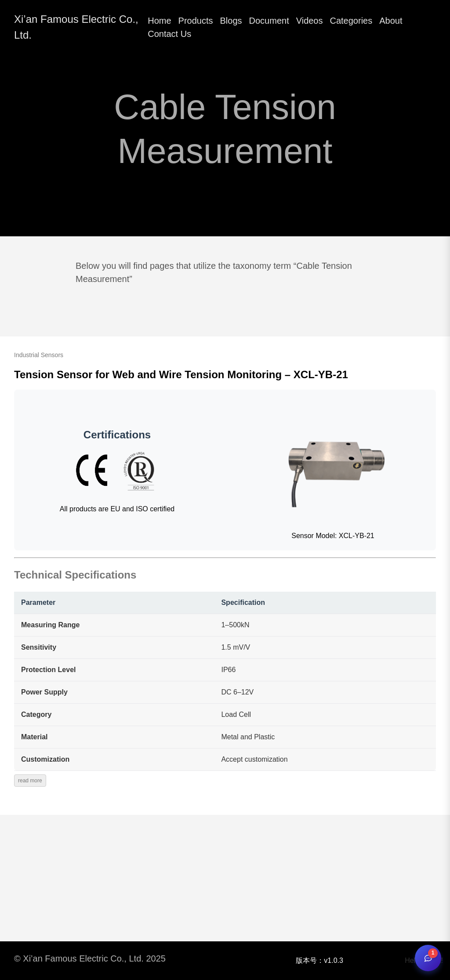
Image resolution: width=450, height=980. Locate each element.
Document (269, 21)
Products (196, 21)
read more (30, 781)
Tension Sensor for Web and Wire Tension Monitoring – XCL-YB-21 (181, 374)
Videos (310, 21)
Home (159, 21)
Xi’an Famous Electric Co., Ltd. (76, 27)
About (391, 21)
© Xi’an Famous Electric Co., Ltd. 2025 (90, 958)
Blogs (231, 21)
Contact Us (169, 34)
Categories (351, 21)
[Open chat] (428, 958)
